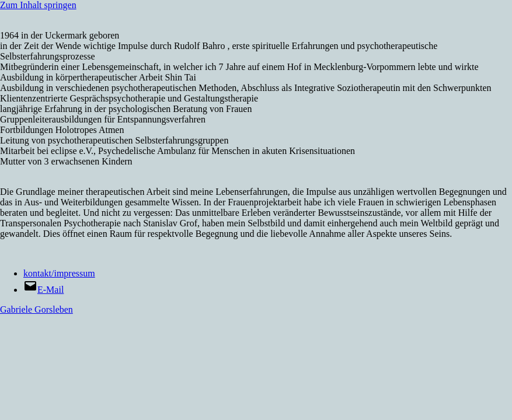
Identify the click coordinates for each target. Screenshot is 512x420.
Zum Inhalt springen (38, 5)
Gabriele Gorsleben (36, 309)
